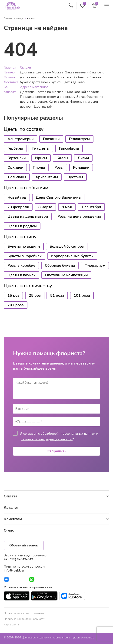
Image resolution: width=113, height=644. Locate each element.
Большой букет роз (67, 246)
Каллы (62, 158)
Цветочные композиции (66, 275)
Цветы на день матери (28, 217)
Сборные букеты (60, 266)
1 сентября (91, 207)
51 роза (57, 296)
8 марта (45, 207)
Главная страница (13, 18)
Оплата (9, 77)
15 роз (13, 296)
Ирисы (41, 158)
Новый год (17, 197)
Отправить (56, 451)
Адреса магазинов (34, 87)
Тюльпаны (17, 177)
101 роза (82, 296)
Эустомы (75, 177)
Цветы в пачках (22, 275)
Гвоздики (51, 139)
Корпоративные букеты (72, 256)
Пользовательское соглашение (24, 613)
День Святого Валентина (58, 197)
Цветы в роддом (22, 226)
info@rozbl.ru (14, 570)
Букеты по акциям (24, 246)
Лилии (83, 158)
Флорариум (95, 266)
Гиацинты (41, 148)
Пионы (39, 168)
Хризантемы (47, 177)
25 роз (35, 296)
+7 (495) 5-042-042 (18, 559)
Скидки (25, 67)
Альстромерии (20, 139)
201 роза (16, 305)
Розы (59, 168)
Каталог (31, 19)
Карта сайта (11, 624)
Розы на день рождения (79, 217)
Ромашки (81, 168)
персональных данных (78, 434)
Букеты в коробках (25, 256)
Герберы (15, 148)
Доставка (11, 82)
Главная (10, 67)
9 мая (67, 207)
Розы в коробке (21, 266)
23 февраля (18, 207)
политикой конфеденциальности (47, 439)
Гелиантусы (79, 139)
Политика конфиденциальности (24, 619)
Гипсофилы (69, 148)
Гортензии (17, 158)
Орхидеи (15, 168)
